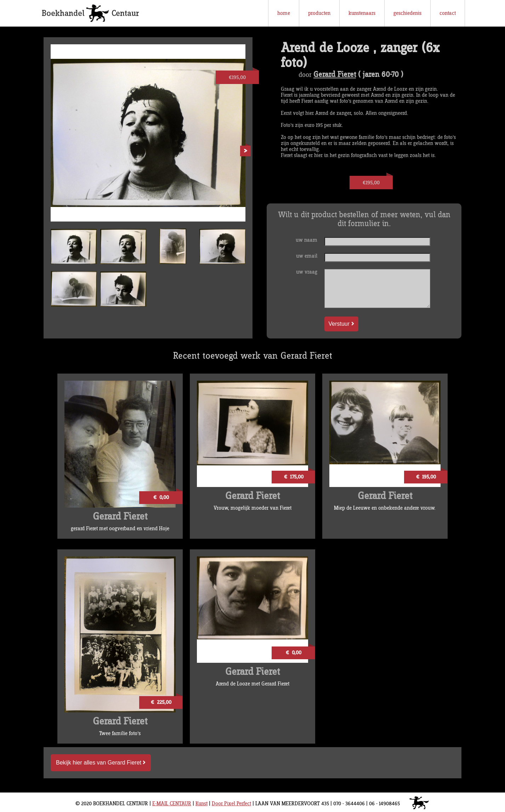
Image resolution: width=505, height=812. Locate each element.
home (284, 13)
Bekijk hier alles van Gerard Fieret (101, 763)
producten (319, 13)
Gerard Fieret (335, 75)
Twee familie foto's (120, 733)
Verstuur (341, 324)
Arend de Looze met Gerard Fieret (252, 684)
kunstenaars (362, 13)
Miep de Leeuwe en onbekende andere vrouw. (385, 508)
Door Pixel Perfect (231, 804)
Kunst (202, 804)
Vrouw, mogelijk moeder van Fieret (252, 508)
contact (448, 13)
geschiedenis (407, 13)
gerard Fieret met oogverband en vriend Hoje (120, 529)
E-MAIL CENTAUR (172, 804)
